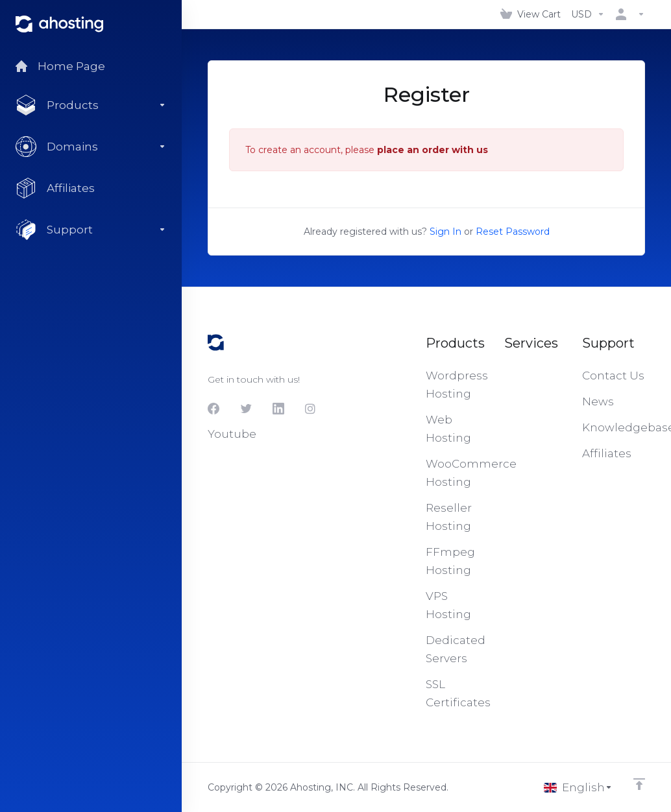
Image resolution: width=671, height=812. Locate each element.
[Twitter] (246, 409)
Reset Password (513, 232)
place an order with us (433, 150)
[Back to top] (639, 784)
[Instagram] (311, 409)
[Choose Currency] (588, 14)
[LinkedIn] (278, 409)
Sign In (445, 232)
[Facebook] (213, 409)
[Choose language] (578, 787)
